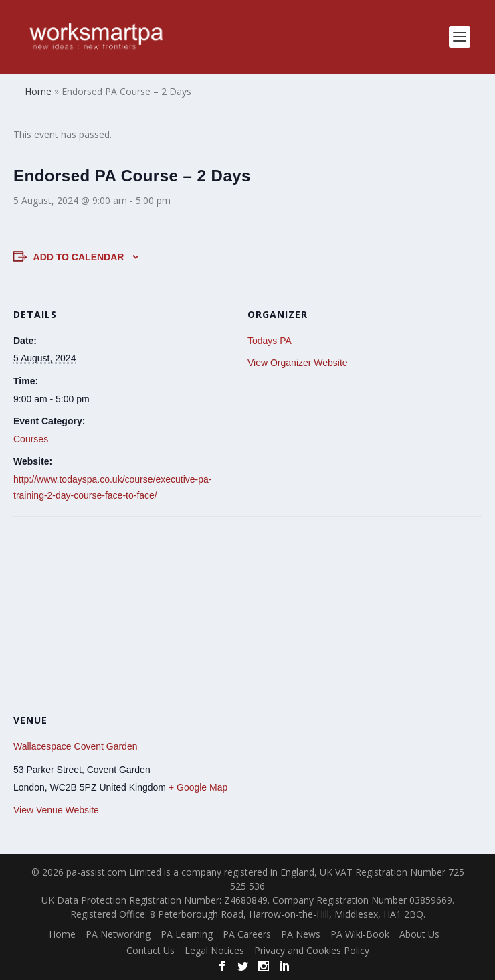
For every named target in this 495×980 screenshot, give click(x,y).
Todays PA (270, 341)
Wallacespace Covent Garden (75, 746)
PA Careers (247, 934)
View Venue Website (56, 810)
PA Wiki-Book (360, 934)
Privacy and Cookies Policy (312, 950)
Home (62, 934)
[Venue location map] (248, 613)
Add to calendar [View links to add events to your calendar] (79, 257)
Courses (31, 439)
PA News (301, 934)
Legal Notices (214, 950)
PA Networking (118, 934)
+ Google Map (198, 787)
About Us (419, 934)
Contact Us (151, 950)
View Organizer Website (298, 363)
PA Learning (187, 934)
